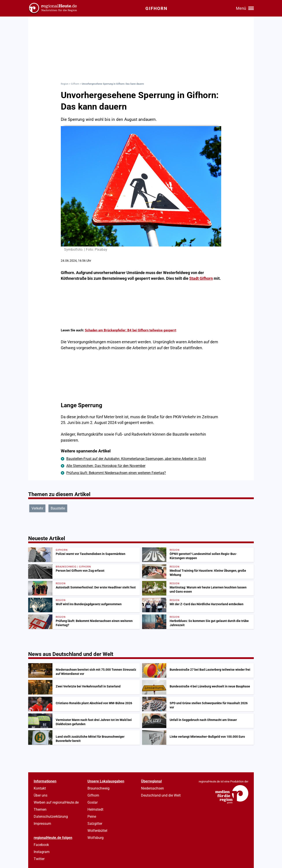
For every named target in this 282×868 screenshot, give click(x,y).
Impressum (42, 824)
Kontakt (40, 788)
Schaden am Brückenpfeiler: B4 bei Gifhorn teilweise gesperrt (131, 330)
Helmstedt (95, 809)
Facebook (41, 845)
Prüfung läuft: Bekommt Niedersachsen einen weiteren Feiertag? (116, 473)
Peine (92, 817)
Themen (40, 809)
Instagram (42, 852)
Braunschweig (98, 788)
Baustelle (58, 508)
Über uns (41, 795)
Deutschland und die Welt (161, 795)
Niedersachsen (152, 788)
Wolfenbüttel (97, 831)
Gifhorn (75, 84)
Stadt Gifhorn (201, 278)
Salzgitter (95, 824)
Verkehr (37, 508)
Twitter (39, 859)
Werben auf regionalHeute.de (56, 802)
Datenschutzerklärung (51, 817)
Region (65, 84)
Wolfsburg (96, 838)
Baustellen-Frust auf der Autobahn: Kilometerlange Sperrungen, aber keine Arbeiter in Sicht (136, 459)
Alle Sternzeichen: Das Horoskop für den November (106, 466)
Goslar (93, 802)
